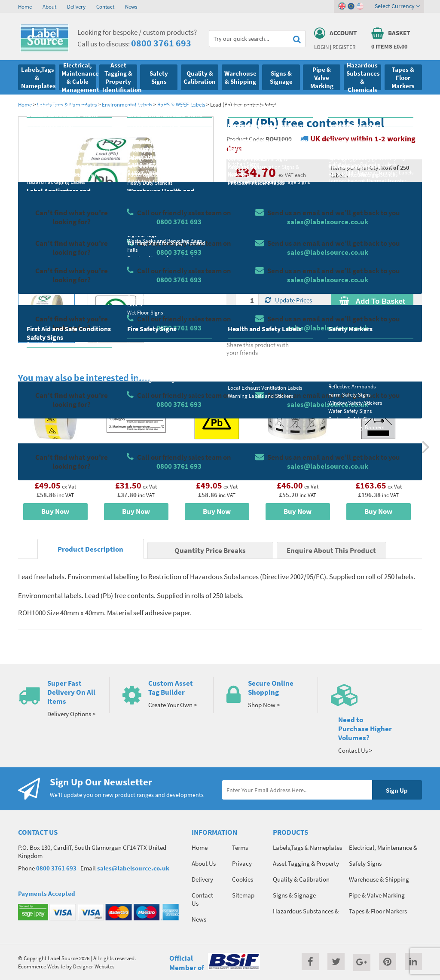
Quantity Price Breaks (372, 191)
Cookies (243, 879)
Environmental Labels (127, 104)
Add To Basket (372, 301)
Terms (240, 847)
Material (246, 217)
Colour (340, 251)
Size (240, 251)
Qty (240, 285)
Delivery (76, 6)
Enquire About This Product (331, 551)
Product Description (90, 549)
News (131, 6)
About (49, 6)
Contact (105, 6)
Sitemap (243, 895)
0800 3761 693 (161, 43)
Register (344, 47)
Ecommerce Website (41, 966)
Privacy (242, 863)
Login (321, 47)
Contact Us (202, 899)
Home (25, 6)
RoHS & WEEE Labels (181, 104)
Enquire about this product (372, 318)
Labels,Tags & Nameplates (67, 104)
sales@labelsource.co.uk (133, 868)
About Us (204, 863)
